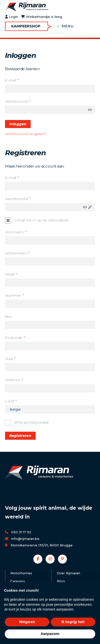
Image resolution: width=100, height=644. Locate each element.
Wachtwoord (16, 101)
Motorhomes (21, 573)
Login (12, 17)
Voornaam (14, 232)
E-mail (11, 80)
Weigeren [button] (27, 622)
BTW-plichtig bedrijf (31, 422)
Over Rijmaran (68, 573)
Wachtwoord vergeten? (26, 134)
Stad (9, 359)
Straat (10, 274)
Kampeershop (26, 26)
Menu (67, 26)
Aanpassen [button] (50, 634)
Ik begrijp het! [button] (73, 622)
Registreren (20, 436)
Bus (8, 316)
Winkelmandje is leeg (42, 17)
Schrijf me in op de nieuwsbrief (41, 220)
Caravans (18, 581)
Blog (61, 581)
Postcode (14, 338)
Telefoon (13, 380)
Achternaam (16, 253)
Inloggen (18, 124)
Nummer (13, 295)
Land (9, 401)
